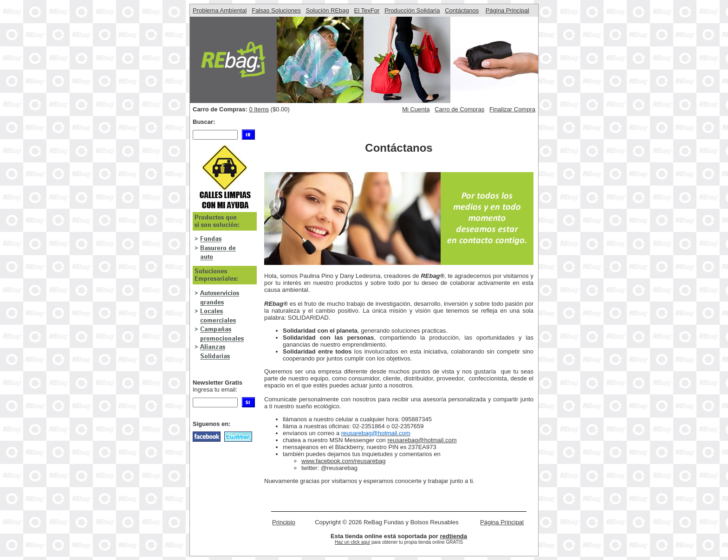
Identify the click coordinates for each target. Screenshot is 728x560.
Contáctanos (462, 10)
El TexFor (367, 10)
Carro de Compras (459, 109)
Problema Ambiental (220, 10)
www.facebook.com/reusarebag (343, 461)
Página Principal (507, 10)
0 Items (259, 109)
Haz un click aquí (352, 542)
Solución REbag (328, 10)
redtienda (453, 536)
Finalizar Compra (512, 109)
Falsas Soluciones (276, 10)
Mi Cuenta (416, 109)
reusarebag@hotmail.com (422, 440)
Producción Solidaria (412, 10)
